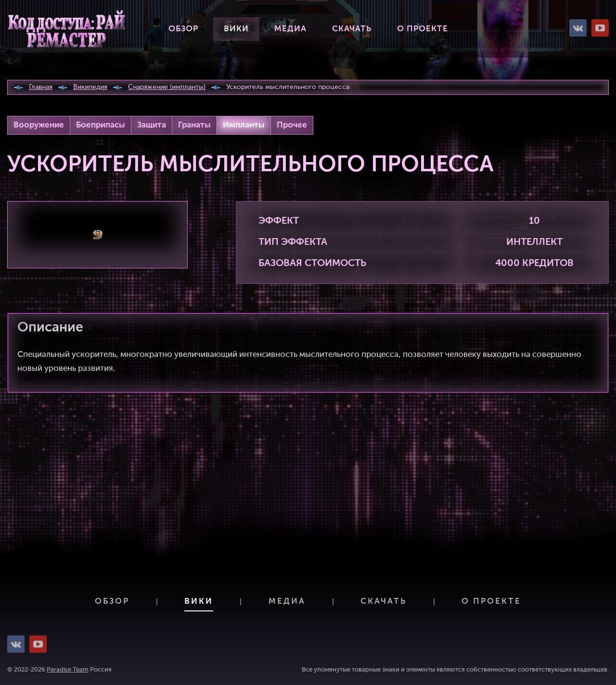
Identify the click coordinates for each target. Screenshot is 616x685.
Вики (236, 29)
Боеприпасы (101, 125)
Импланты (244, 125)
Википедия (90, 87)
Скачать (352, 29)
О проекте (423, 29)
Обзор (183, 29)
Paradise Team (68, 670)
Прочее (292, 125)
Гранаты (194, 125)
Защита (152, 125)
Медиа (290, 29)
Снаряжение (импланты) (167, 87)
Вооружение (39, 125)
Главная (41, 87)
